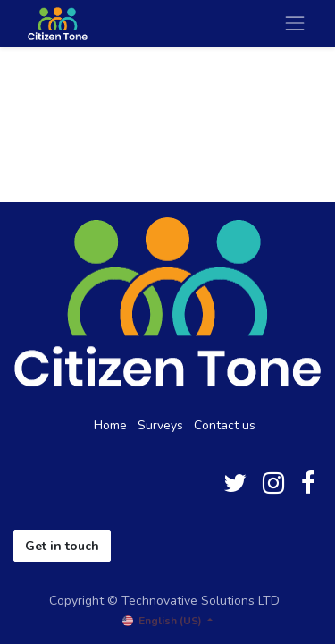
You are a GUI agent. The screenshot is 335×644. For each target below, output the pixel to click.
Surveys (160, 425)
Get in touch (62, 546)
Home (110, 425)
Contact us (225, 425)
